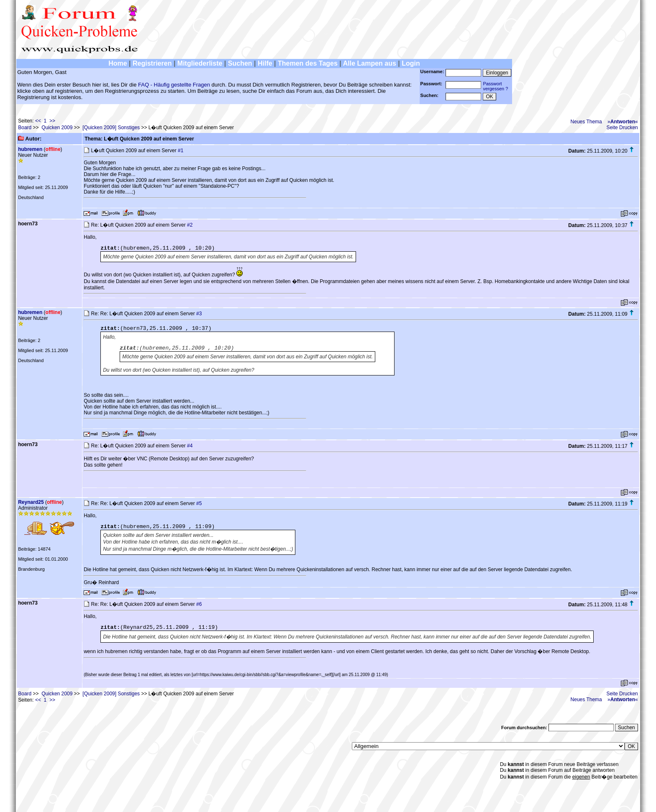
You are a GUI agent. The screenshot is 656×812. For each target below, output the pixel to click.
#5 (199, 503)
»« (623, 122)
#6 (199, 604)
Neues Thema (586, 122)
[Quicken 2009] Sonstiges (111, 128)
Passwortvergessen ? (495, 86)
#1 (181, 151)
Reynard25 (31, 502)
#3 (199, 314)
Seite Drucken (622, 128)
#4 (190, 446)
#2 (190, 225)
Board (25, 128)
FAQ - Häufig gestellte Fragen (174, 85)
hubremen (30, 149)
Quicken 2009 (57, 128)
